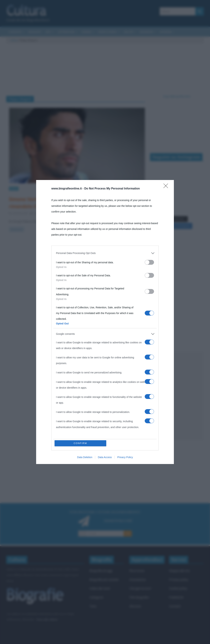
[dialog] (105, 322)
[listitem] (105, 253)
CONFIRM (80, 443)
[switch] (149, 262)
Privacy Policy (125, 457)
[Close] (167, 187)
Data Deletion (85, 457)
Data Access (105, 457)
